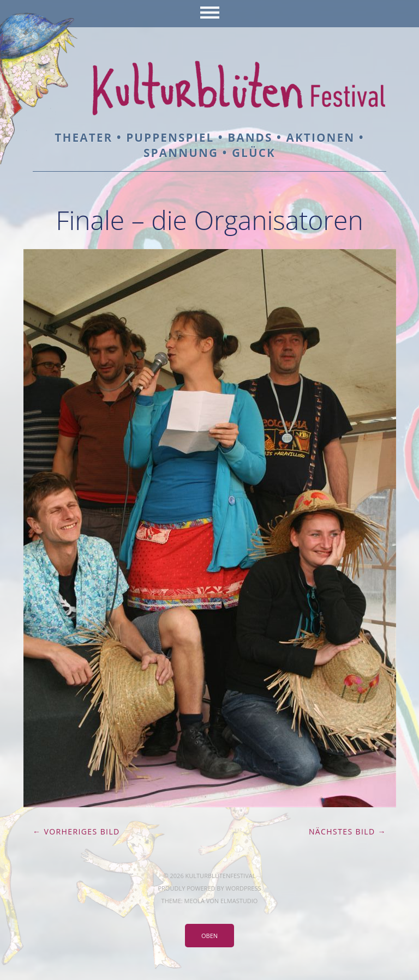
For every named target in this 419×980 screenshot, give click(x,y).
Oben (209, 936)
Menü (210, 14)
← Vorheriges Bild (76, 831)
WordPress (243, 888)
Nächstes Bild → (348, 831)
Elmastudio (239, 901)
